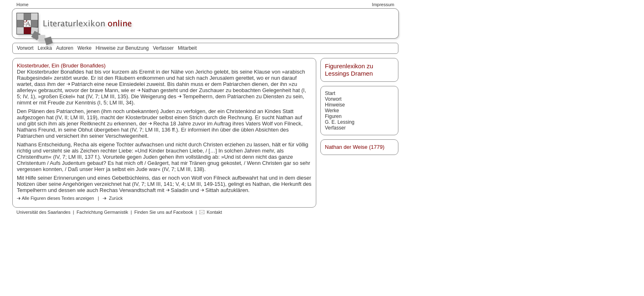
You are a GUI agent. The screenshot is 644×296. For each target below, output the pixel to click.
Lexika (45, 48)
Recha (162, 124)
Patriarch (83, 84)
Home (22, 5)
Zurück (116, 198)
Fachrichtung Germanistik (102, 212)
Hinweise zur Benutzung (122, 48)
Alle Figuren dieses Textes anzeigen (58, 198)
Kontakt (214, 212)
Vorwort (25, 48)
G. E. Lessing (340, 122)
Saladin (181, 190)
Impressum (383, 5)
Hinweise (335, 105)
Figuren (333, 116)
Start (330, 93)
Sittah (213, 190)
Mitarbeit (187, 48)
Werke (84, 48)
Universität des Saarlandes (43, 212)
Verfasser (163, 48)
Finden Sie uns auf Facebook (164, 212)
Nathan (151, 90)
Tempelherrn (198, 96)
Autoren (64, 48)
